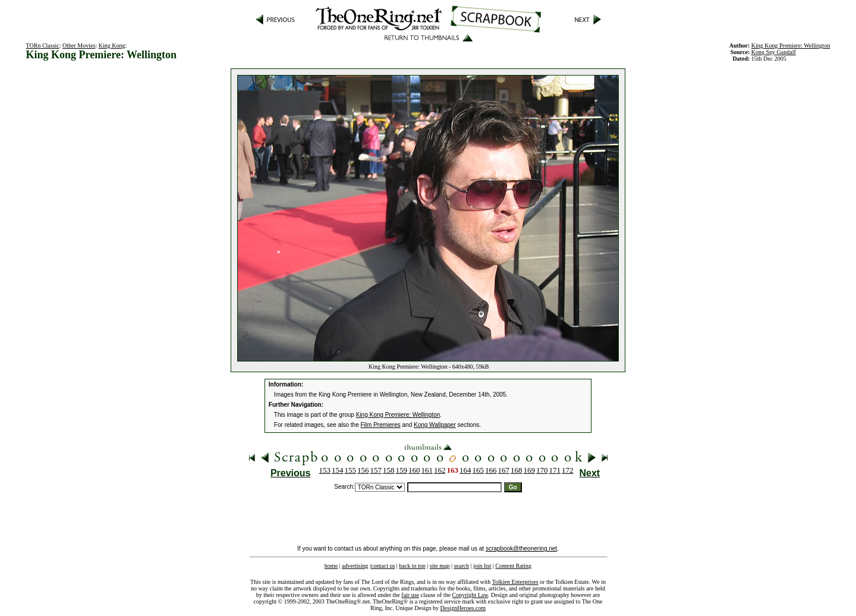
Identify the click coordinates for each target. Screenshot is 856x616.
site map (440, 566)
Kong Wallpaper (435, 425)
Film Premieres (381, 425)
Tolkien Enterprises (515, 582)
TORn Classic (43, 45)
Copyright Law (470, 595)
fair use (410, 595)
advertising (355, 566)
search (461, 566)
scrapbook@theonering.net (521, 549)
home (331, 566)
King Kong (112, 45)
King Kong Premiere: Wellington (398, 415)
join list (482, 566)
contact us (383, 566)
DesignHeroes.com (463, 608)
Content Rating (513, 566)
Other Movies (79, 45)
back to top (412, 566)
